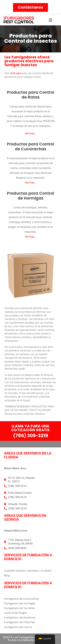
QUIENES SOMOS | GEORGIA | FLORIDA (28, 571)
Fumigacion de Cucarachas (21, 599)
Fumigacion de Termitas (19, 608)
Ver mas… (30, 133)
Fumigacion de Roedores (20, 618)
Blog (7, 575)
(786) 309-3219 (31, 436)
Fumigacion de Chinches (20, 622)
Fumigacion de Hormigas (20, 603)
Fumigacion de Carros (18, 627)
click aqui (16, 73)
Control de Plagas (15, 613)
